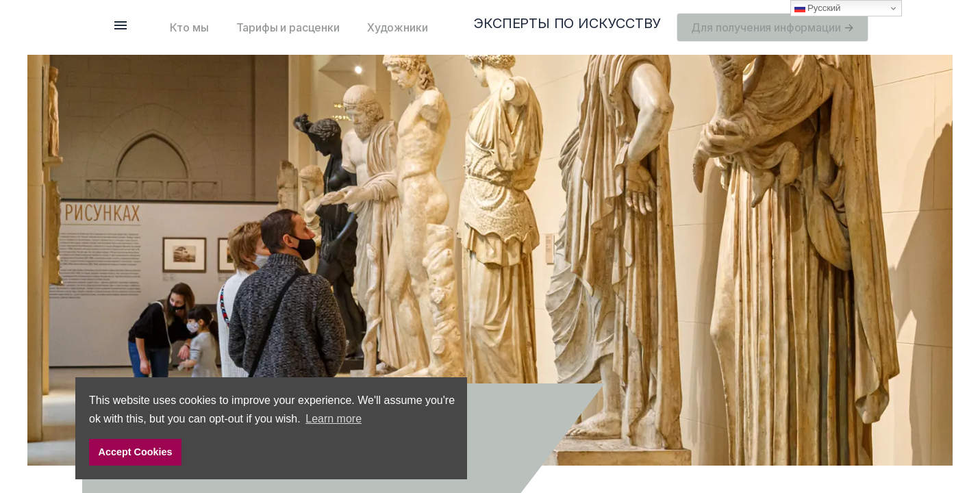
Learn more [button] (334, 419)
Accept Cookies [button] (136, 452)
